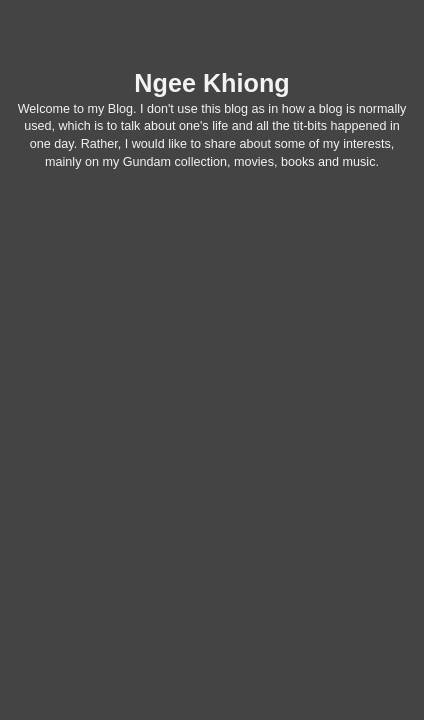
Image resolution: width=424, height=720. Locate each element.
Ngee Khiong (211, 83)
